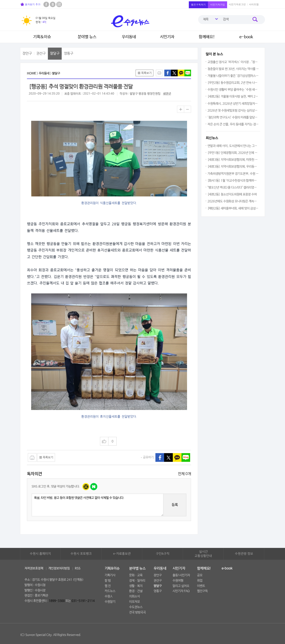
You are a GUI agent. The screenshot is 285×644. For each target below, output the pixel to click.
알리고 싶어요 (181, 586)
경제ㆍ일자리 (137, 581)
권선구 (41, 53)
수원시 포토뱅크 (81, 554)
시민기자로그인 (237, 4)
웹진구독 (202, 591)
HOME (32, 73)
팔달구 (55, 53)
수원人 (109, 596)
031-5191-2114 (83, 601)
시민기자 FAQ (181, 591)
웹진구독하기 (198, 5)
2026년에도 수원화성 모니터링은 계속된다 (233, 201)
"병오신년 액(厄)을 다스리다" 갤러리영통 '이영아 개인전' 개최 (233, 188)
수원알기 (110, 602)
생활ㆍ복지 (136, 586)
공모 (200, 575)
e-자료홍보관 (122, 554)
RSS (78, 568)
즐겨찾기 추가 (30, 4)
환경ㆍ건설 (136, 591)
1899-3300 (57, 601)
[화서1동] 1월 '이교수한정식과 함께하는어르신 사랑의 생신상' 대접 (233, 181)
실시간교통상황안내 (203, 554)
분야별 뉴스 (87, 37)
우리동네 (129, 37)
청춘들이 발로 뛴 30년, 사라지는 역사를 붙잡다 (233, 69)
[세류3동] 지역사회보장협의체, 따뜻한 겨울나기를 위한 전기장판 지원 (233, 160)
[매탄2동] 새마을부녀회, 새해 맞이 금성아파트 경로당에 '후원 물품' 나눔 (233, 208)
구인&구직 (163, 554)
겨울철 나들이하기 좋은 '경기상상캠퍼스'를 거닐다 (233, 76)
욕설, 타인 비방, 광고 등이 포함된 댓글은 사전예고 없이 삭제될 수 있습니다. (98, 505)
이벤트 (201, 586)
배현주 (167, 94)
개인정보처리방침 (59, 568)
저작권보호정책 (34, 568)
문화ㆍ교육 (136, 575)
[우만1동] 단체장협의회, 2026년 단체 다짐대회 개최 (233, 153)
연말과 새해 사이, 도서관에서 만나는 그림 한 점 (233, 146)
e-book (246, 37)
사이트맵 (254, 4)
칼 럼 (108, 581)
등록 (175, 505)
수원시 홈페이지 (40, 554)
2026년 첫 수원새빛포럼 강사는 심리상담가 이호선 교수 (233, 111)
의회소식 (134, 596)
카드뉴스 (110, 591)
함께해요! (207, 37)
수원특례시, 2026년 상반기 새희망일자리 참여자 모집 (233, 104)
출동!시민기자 (181, 575)
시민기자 (167, 37)
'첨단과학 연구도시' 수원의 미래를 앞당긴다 (233, 117)
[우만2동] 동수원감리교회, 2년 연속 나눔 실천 (233, 83)
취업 (200, 581)
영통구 (69, 53)
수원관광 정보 (244, 554)
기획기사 (110, 575)
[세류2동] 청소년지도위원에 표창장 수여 (232, 194)
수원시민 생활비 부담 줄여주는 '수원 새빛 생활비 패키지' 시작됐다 (233, 90)
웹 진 (108, 586)
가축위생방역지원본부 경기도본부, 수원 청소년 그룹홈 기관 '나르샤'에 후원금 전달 (233, 174)
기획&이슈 (42, 37)
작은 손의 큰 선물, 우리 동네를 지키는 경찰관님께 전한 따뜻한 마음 (233, 124)
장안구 (27, 53)
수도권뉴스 (136, 607)
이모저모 (134, 602)
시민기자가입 (218, 5)
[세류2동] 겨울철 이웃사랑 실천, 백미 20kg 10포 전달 (233, 97)
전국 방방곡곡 (137, 612)
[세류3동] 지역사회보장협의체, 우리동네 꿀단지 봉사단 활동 (233, 167)
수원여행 (178, 581)
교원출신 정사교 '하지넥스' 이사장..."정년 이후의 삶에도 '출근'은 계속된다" (233, 62)
